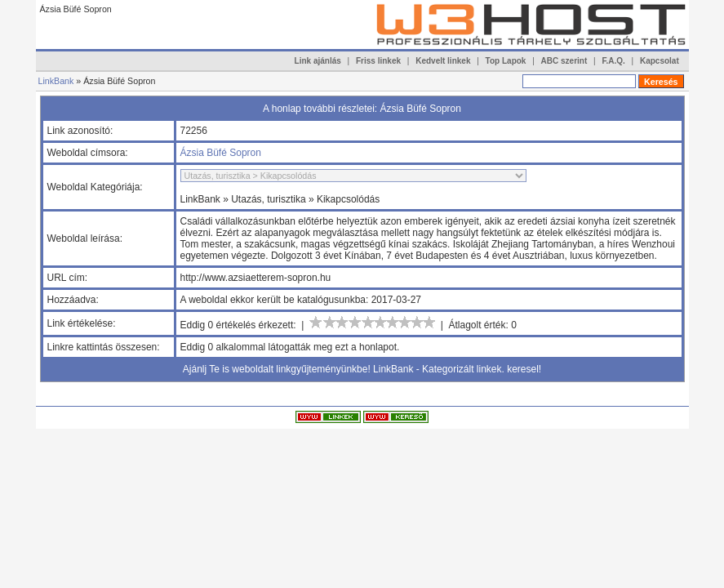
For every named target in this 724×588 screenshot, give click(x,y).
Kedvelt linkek (443, 61)
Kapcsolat (660, 61)
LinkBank (56, 81)
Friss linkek (378, 61)
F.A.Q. (613, 61)
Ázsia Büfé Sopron (221, 153)
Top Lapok (506, 61)
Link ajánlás (318, 61)
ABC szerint (564, 61)
